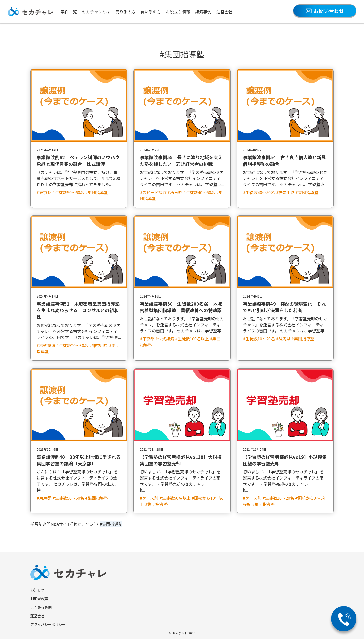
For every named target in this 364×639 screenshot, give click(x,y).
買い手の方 (151, 12)
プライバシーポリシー (48, 624)
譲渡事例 (203, 12)
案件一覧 (69, 12)
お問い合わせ (325, 11)
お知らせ (37, 590)
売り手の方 (125, 12)
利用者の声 (39, 599)
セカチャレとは (96, 12)
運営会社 (224, 12)
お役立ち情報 (178, 12)
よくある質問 (41, 607)
